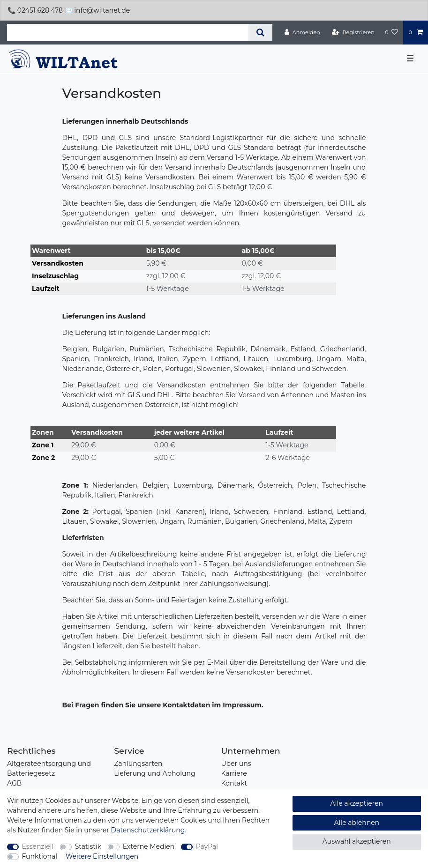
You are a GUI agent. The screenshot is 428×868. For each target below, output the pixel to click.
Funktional (40, 856)
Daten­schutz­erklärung (148, 830)
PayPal (207, 846)
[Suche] (260, 33)
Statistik (88, 846)
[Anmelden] (302, 32)
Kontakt (234, 783)
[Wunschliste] (391, 32)
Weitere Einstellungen (102, 856)
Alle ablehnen (357, 823)
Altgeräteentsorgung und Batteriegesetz (49, 768)
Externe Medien (149, 846)
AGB (14, 783)
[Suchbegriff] (128, 33)
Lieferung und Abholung (154, 773)
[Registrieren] (353, 32)
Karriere (234, 773)
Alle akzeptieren (357, 803)
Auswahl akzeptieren (357, 841)
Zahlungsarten (138, 764)
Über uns (236, 764)
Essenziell (38, 846)
